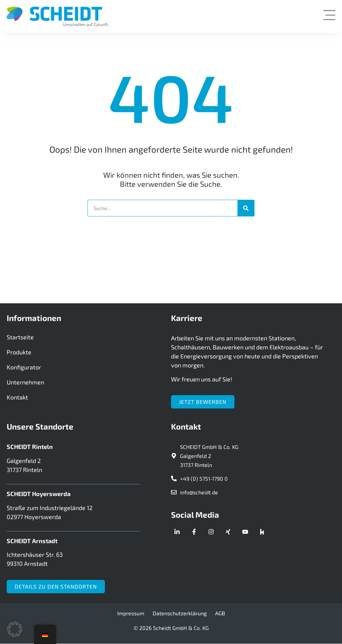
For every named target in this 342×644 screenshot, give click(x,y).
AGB (220, 613)
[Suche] (246, 208)
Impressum (131, 613)
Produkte (19, 352)
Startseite (20, 337)
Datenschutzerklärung (180, 613)
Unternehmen (25, 382)
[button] (15, 629)
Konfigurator (24, 367)
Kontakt (17, 397)
